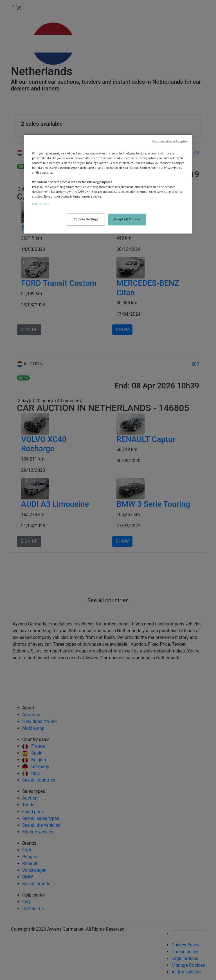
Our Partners (41, 204)
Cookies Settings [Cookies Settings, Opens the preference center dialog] (86, 219)
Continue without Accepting (170, 141)
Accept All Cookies (127, 219)
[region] (108, 184)
